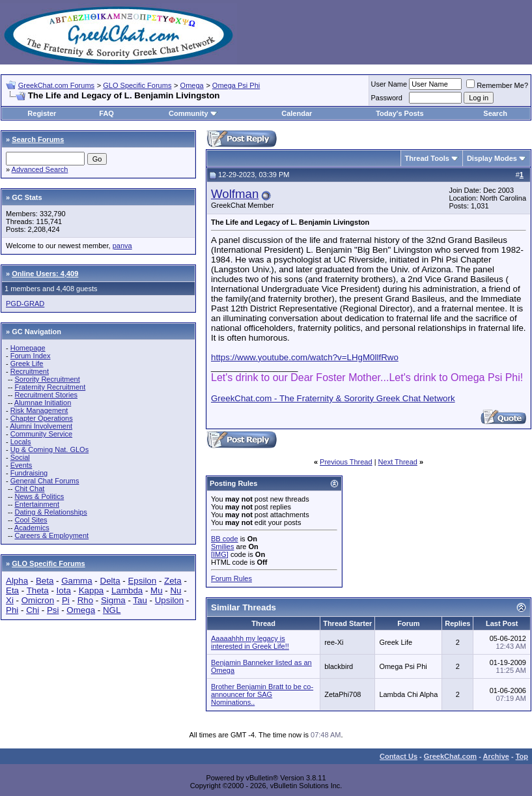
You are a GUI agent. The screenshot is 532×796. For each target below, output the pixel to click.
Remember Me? (497, 85)
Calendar (297, 113)
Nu (175, 590)
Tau (140, 600)
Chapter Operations (42, 418)
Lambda (127, 590)
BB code (225, 539)
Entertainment (36, 504)
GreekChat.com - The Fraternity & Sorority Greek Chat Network (333, 398)
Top (522, 756)
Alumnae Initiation (43, 403)
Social (20, 457)
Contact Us (399, 756)
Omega (192, 85)
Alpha (17, 581)
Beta (45, 581)
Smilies (222, 547)
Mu (157, 590)
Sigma (113, 600)
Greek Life (27, 363)
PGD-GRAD (25, 304)
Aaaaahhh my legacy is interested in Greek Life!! (250, 642)
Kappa (91, 590)
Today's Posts (399, 113)
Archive (496, 756)
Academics (32, 528)
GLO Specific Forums (137, 85)
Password (387, 98)
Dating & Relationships (50, 512)
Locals (21, 442)
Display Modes (492, 158)
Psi (53, 610)
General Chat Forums (45, 481)
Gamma (77, 581)
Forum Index (31, 356)
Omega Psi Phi (236, 85)
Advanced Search (40, 169)
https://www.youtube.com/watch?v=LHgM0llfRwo (305, 357)
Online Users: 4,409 (45, 274)
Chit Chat (29, 489)
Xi (10, 600)
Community (193, 113)
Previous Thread (346, 462)
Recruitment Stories (46, 395)
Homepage (28, 348)
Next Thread (398, 462)
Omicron (38, 600)
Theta (38, 590)
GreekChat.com (450, 756)
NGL (112, 610)
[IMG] (220, 554)
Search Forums (38, 139)
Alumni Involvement (41, 426)
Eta (12, 590)
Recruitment (30, 371)
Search (495, 113)
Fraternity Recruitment (50, 387)
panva (122, 246)
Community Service (41, 434)
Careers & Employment (51, 535)
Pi (66, 600)
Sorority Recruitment (47, 379)
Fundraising (29, 473)
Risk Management (39, 410)
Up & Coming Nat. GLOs (49, 449)
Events (21, 465)
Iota (64, 590)
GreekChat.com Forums (56, 85)
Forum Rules (231, 578)
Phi (12, 610)
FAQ (106, 113)
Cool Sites (31, 520)
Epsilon (142, 581)
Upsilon (169, 600)
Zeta (173, 581)
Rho (85, 600)
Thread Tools (427, 158)
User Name (389, 84)
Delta (110, 581)
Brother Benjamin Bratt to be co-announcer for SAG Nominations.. (262, 694)
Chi (33, 610)
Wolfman (235, 194)
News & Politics (39, 496)
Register (42, 113)
